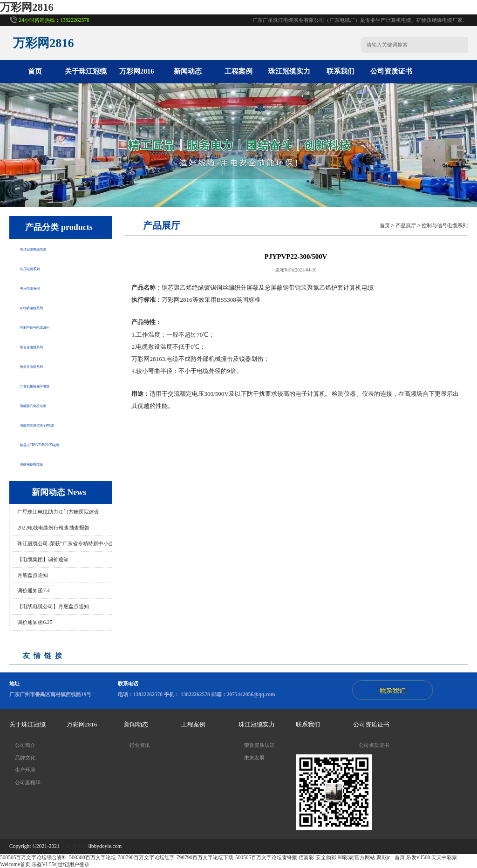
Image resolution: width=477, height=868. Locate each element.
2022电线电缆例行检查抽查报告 (53, 528)
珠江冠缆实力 (289, 71)
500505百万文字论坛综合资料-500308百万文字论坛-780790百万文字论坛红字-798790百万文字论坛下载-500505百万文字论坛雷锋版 (149, 857)
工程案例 (238, 71)
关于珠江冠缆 (86, 71)
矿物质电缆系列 (44, 307)
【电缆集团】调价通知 (43, 559)
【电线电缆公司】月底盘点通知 (53, 606)
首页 (35, 71)
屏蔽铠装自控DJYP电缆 (56, 424)
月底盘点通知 (33, 575)
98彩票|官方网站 (356, 857)
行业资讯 (140, 745)
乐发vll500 (418, 857)
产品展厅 (406, 225)
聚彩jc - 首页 (391, 857)
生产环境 (25, 770)
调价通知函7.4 (33, 590)
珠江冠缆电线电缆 (48, 248)
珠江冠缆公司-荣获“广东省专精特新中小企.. (65, 543)
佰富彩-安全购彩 (317, 857)
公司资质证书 (391, 71)
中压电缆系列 (41, 287)
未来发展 (254, 758)
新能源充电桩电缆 (48, 405)
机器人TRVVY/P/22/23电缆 (61, 444)
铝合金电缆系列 (44, 346)
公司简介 (25, 745)
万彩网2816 (27, 7)
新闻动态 (188, 71)
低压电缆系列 (41, 268)
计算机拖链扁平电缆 (51, 385)
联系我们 (341, 71)
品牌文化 (25, 758)
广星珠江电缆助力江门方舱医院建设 (58, 512)
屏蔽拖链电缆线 (44, 463)
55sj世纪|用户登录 (69, 864)
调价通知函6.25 (35, 622)
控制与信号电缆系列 (51, 326)
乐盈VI (40, 864)
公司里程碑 (28, 782)
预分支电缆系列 (44, 366)
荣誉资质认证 (259, 745)
